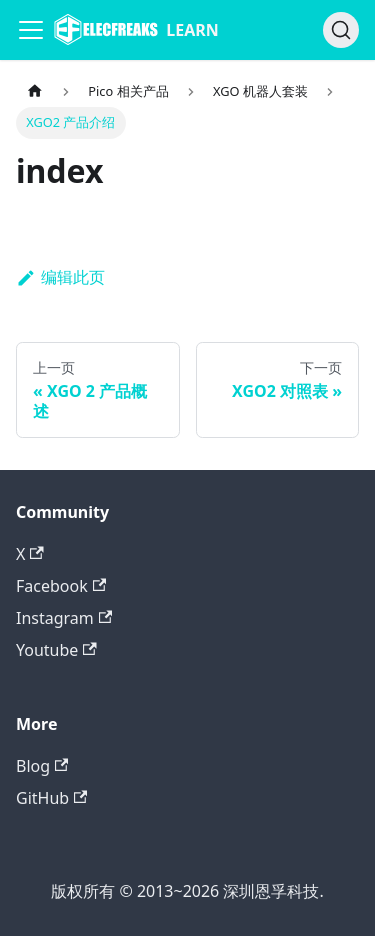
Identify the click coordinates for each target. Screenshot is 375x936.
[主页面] (35, 91)
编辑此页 (60, 277)
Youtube (56, 650)
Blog (42, 766)
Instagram (64, 618)
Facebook (61, 586)
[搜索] (341, 30)
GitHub (51, 798)
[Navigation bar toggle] (31, 30)
